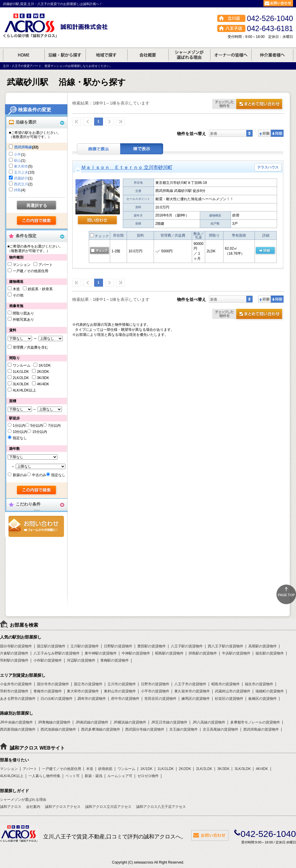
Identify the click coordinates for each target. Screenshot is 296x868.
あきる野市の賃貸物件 (18, 699)
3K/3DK (43, 378)
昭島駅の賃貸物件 (169, 653)
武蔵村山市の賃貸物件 (233, 691)
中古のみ (39, 475)
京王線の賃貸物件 (184, 729)
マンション (22, 265)
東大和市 (21, 166)
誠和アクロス (11, 807)
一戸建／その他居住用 (30, 271)
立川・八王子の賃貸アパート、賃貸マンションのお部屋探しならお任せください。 (58, 66)
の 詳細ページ (265, 251)
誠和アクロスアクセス (63, 807)
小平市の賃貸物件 (155, 691)
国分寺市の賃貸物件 (53, 684)
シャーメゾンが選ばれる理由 (23, 800)
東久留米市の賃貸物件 (192, 691)
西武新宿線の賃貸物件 (18, 729)
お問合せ (36, 526)
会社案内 (33, 807)
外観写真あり (23, 320)
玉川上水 (21, 172)
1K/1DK (45, 365)
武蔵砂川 (21, 178)
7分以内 (54, 426)
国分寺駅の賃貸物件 (16, 646)
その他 (18, 295)
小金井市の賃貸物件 (16, 684)
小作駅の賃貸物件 (48, 660)
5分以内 (37, 426)
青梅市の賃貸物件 (48, 691)
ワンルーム (22, 365)
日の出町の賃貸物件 (57, 699)
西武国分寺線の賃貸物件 (145, 729)
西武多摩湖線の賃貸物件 (101, 729)
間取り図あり (23, 313)
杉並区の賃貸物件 (229, 699)
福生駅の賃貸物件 (270, 653)
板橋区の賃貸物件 (263, 699)
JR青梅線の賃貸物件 (54, 722)
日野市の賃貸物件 (155, 684)
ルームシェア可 (120, 776)
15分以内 (40, 432)
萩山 (17, 161)
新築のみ (20, 475)
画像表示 (99, 149)
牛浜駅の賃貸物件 (236, 653)
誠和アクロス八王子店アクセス (161, 807)
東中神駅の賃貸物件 (101, 653)
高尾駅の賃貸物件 (263, 646)
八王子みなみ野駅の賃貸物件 (57, 653)
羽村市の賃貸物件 (14, 691)
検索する (37, 221)
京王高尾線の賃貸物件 (221, 729)
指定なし (20, 438)
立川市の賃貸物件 (122, 684)
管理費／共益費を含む (30, 347)
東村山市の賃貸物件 (120, 691)
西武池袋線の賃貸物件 (58, 729)
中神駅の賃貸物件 (136, 653)
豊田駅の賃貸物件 (152, 646)
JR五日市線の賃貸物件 (169, 722)
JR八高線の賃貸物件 (209, 722)
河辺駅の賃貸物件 (81, 660)
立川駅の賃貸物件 (85, 646)
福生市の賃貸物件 (259, 684)
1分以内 (19, 426)
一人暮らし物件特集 (44, 776)
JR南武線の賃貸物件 (92, 722)
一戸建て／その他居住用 (62, 769)
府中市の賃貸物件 (125, 699)
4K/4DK (43, 384)
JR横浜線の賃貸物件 (130, 722)
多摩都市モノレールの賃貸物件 (255, 722)
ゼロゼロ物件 (148, 776)
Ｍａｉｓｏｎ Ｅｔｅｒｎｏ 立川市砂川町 (127, 167)
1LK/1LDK (21, 372)
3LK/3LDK (21, 384)
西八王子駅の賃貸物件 (226, 646)
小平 (17, 155)
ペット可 (73, 776)
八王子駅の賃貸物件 (187, 646)
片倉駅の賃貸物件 (14, 653)
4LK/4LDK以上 (24, 390)
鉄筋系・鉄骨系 (40, 289)
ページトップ (286, 594)
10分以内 (20, 432)
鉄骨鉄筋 (105, 769)
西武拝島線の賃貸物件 (261, 729)
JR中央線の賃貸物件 (16, 722)
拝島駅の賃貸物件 (203, 653)
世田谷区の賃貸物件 (160, 699)
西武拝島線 (23, 147)
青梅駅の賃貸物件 (115, 660)
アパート (46, 265)
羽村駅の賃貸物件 (14, 660)
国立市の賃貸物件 (88, 684)
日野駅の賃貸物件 (118, 646)
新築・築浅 (94, 776)
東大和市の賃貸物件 (83, 691)
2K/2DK (43, 372)
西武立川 (21, 184)
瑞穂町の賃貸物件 (270, 691)
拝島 (17, 190)
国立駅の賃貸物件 (51, 646)
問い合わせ (98, 221)
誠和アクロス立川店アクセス (108, 807)
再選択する (37, 206)
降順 (277, 133)
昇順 (264, 133)
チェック (99, 236)
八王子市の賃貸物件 (190, 684)
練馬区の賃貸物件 (196, 699)
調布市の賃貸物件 (92, 699)
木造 (16, 289)
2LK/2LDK (21, 378)
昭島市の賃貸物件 (226, 684)
